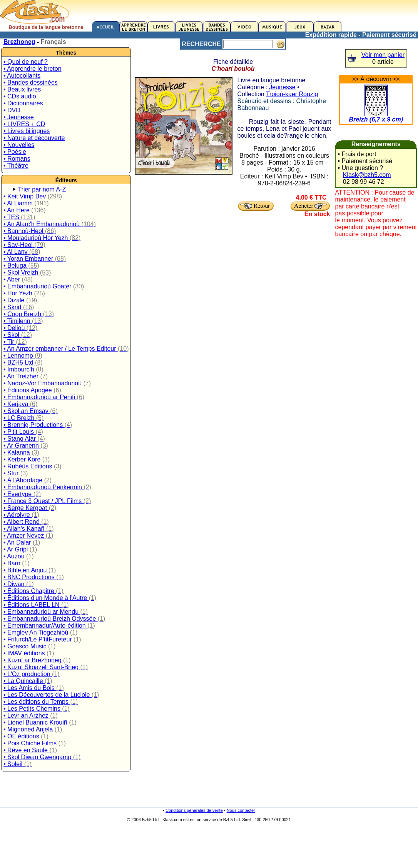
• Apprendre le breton (33, 69)
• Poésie (15, 152)
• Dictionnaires (23, 103)
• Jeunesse (19, 117)
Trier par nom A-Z (42, 189)
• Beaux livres (22, 89)
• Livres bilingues (27, 131)
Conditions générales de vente (194, 810)
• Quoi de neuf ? (26, 62)
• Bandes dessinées (31, 82)
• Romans (17, 159)
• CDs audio (20, 96)
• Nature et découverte (34, 138)
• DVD (12, 110)
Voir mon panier (383, 55)
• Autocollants (22, 76)
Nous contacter (241, 810)
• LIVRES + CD (24, 124)
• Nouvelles (19, 145)
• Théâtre (16, 166)
